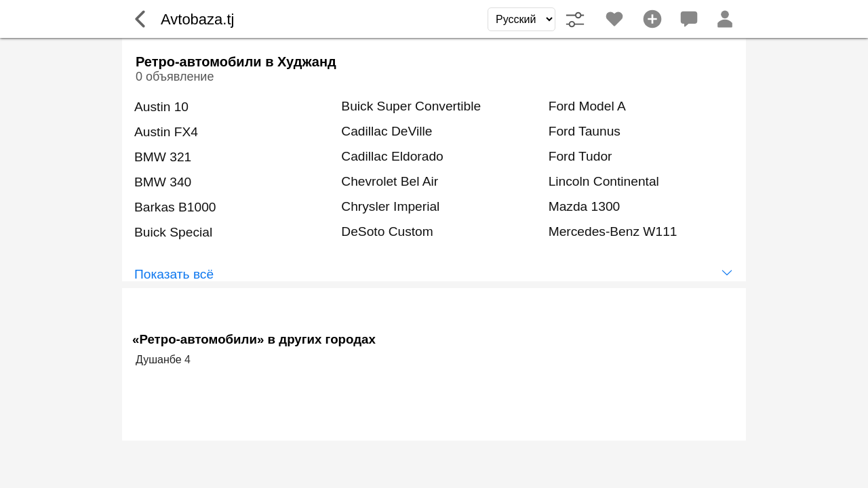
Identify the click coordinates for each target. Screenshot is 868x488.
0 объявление (175, 77)
